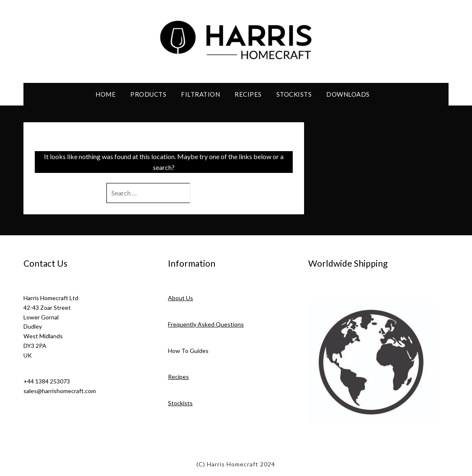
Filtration (200, 94)
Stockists (294, 94)
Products (148, 94)
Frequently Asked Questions (206, 324)
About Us (181, 298)
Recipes (248, 94)
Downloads (348, 94)
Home (106, 94)
